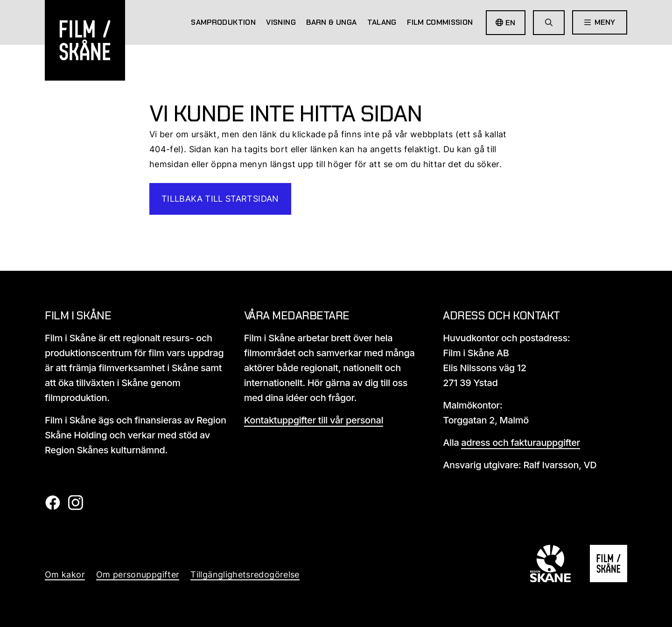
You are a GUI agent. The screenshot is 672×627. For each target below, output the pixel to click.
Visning (281, 22)
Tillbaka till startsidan (220, 199)
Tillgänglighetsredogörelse (245, 574)
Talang (382, 22)
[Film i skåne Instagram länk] (75, 507)
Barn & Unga (331, 22)
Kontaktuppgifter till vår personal (314, 420)
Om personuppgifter (138, 574)
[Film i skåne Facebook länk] (52, 507)
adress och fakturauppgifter (521, 443)
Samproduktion (223, 22)
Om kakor (65, 574)
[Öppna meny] (600, 22)
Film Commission (440, 22)
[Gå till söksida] (549, 23)
